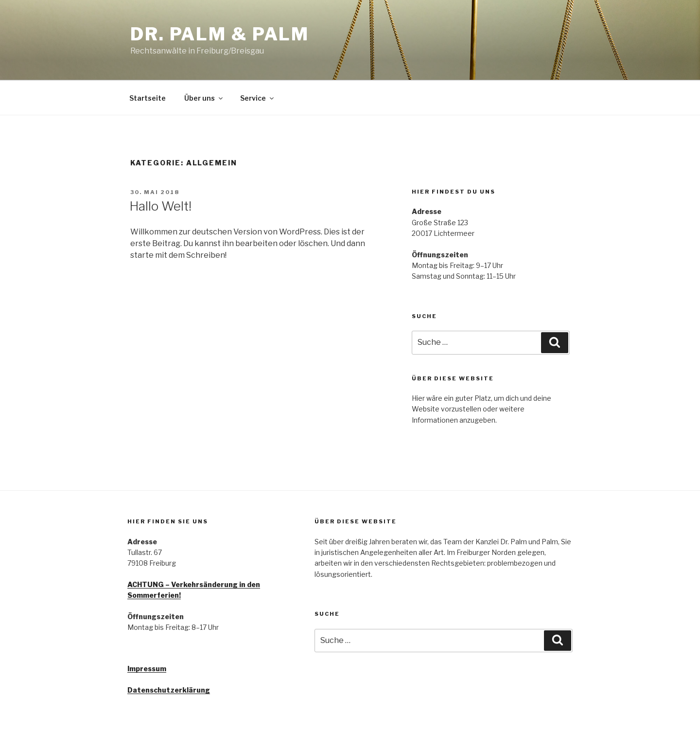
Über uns (204, 98)
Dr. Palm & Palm (220, 34)
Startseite (148, 98)
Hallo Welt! (160, 206)
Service (258, 98)
